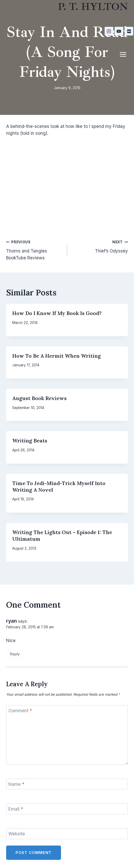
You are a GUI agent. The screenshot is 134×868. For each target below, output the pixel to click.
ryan (11, 621)
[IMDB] (129, 31)
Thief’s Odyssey (100, 246)
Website (17, 834)
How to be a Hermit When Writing (57, 356)
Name (16, 784)
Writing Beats (30, 441)
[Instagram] (109, 31)
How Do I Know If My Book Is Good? (57, 313)
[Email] (67, 809)
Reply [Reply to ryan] (15, 654)
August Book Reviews (39, 398)
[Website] (67, 834)
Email (16, 809)
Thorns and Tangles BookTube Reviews (34, 249)
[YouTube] (119, 31)
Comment (20, 711)
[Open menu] (126, 54)
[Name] (67, 784)
